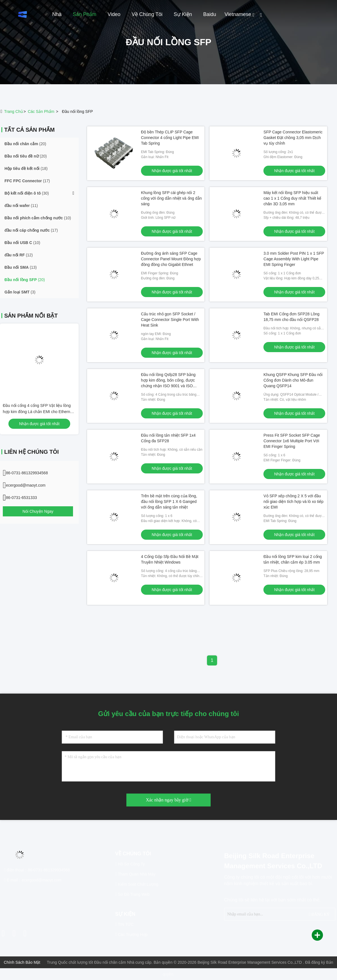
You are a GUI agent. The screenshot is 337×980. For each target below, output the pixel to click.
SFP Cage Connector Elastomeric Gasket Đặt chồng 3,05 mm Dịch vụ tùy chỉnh (293, 138)
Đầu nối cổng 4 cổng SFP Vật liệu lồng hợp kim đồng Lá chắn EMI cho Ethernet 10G (38, 412)
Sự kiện (183, 14)
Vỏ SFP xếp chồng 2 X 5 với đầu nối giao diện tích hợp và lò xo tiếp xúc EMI (293, 502)
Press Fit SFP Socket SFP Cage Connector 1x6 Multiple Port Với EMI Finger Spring (292, 441)
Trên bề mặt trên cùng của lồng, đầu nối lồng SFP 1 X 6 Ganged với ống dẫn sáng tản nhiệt (169, 502)
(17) (27, 181)
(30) (27, 193)
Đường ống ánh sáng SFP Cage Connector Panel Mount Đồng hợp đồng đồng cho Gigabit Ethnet (171, 259)
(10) (38, 218)
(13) (21, 267)
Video (114, 14)
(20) (25, 144)
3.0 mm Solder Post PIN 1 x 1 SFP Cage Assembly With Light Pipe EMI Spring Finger (294, 259)
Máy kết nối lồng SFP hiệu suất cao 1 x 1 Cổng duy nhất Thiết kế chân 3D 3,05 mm (292, 198)
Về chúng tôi (147, 14)
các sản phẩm (41, 111)
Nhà (57, 14)
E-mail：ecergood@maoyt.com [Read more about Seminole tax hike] (33, 880)
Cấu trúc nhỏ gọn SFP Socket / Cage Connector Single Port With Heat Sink (170, 320)
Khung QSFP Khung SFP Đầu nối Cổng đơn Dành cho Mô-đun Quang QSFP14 (293, 380)
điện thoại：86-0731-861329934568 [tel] (37, 870)
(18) (26, 168)
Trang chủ (14, 111)
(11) (21, 206)
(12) (19, 255)
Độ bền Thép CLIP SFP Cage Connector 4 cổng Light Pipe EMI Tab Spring (170, 138)
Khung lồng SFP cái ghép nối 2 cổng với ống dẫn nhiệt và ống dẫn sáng (171, 198)
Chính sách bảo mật (22, 962)
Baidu (210, 14)
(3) (20, 292)
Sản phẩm (85, 14)
